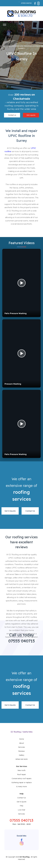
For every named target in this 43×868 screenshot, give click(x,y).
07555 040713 (26, 3)
